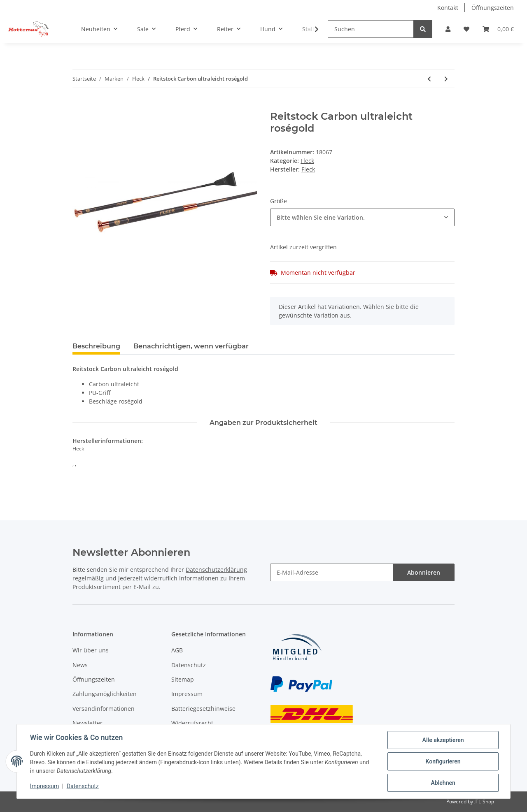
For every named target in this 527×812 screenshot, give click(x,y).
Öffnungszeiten (493, 8)
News (80, 665)
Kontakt (448, 8)
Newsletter (87, 723)
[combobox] (362, 217)
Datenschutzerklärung (216, 570)
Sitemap (183, 679)
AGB (177, 650)
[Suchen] (371, 29)
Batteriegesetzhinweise (203, 709)
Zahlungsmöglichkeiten (105, 694)
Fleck (307, 161)
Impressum (187, 694)
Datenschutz (189, 665)
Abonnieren (424, 572)
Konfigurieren (443, 761)
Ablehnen (443, 783)
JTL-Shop (484, 802)
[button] (448, 29)
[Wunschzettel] (466, 29)
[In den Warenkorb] (79, 106)
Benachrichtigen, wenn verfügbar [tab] (191, 346)
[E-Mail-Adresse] (332, 572)
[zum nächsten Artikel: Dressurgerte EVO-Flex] (446, 79)
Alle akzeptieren (443, 740)
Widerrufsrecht (192, 723)
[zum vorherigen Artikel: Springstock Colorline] (429, 79)
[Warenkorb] (498, 29)
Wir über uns (91, 650)
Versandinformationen (104, 709)
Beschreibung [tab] (96, 346)
